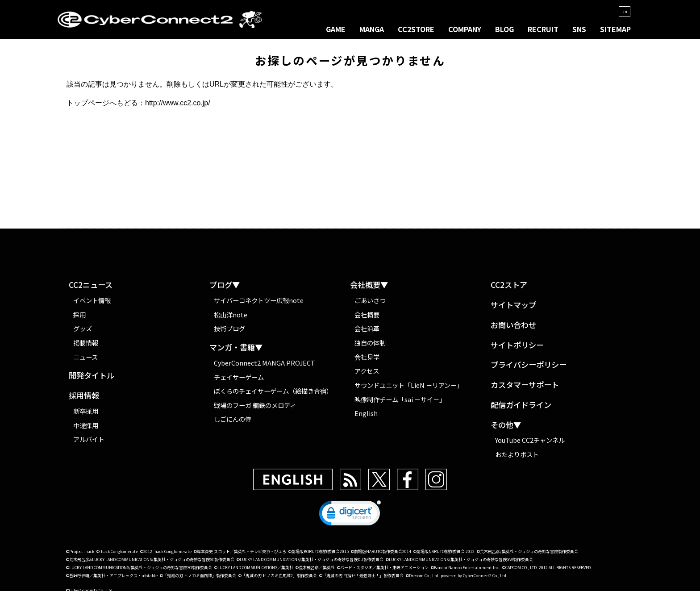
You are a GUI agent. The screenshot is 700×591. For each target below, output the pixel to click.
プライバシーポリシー (529, 369)
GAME (336, 29)
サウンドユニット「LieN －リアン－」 (409, 389)
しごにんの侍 (233, 423)
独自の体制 (370, 346)
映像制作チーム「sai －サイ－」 (400, 403)
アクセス (367, 375)
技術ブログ (229, 332)
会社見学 (367, 360)
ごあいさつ (370, 304)
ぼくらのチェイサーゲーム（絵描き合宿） (273, 395)
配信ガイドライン (521, 409)
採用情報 (84, 400)
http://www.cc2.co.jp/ (178, 107)
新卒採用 (86, 414)
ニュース (85, 360)
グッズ (83, 332)
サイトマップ (513, 309)
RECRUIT (543, 29)
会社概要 (367, 318)
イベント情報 (92, 304)
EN (623, 12)
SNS (579, 29)
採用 (79, 318)
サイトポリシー (517, 349)
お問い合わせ (513, 329)
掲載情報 (86, 346)
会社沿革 (367, 332)
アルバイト (89, 443)
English (366, 417)
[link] (350, 519)
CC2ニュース (91, 289)
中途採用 (86, 429)
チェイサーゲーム (239, 381)
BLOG (504, 29)
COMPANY (465, 29)
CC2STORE (416, 29)
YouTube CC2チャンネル (530, 443)
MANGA (372, 29)
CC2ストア (509, 289)
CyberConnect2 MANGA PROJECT (265, 366)
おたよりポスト (517, 458)
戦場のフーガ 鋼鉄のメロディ (255, 409)
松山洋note (231, 318)
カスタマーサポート (525, 389)
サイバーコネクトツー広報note (259, 304)
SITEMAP (615, 29)
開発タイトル (92, 380)
